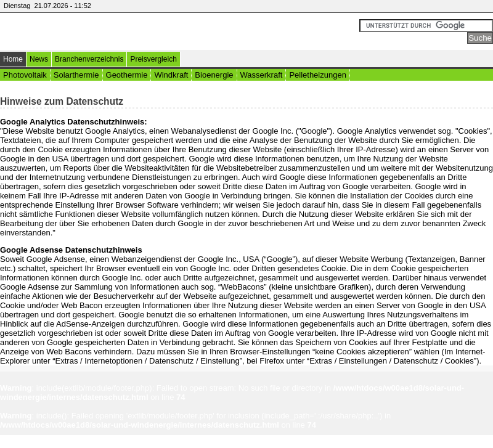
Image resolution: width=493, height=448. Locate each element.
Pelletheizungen (318, 75)
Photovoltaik (25, 75)
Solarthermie (76, 75)
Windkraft (171, 75)
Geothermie (127, 75)
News (39, 59)
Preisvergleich (153, 59)
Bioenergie (214, 75)
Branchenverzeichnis (89, 59)
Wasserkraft (262, 75)
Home (13, 59)
